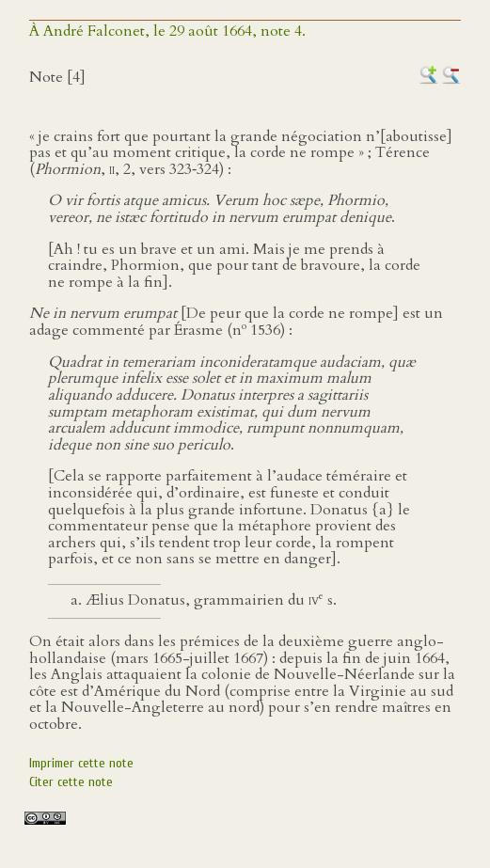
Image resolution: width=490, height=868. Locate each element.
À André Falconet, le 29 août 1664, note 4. (167, 31)
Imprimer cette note (81, 763)
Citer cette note (71, 782)
